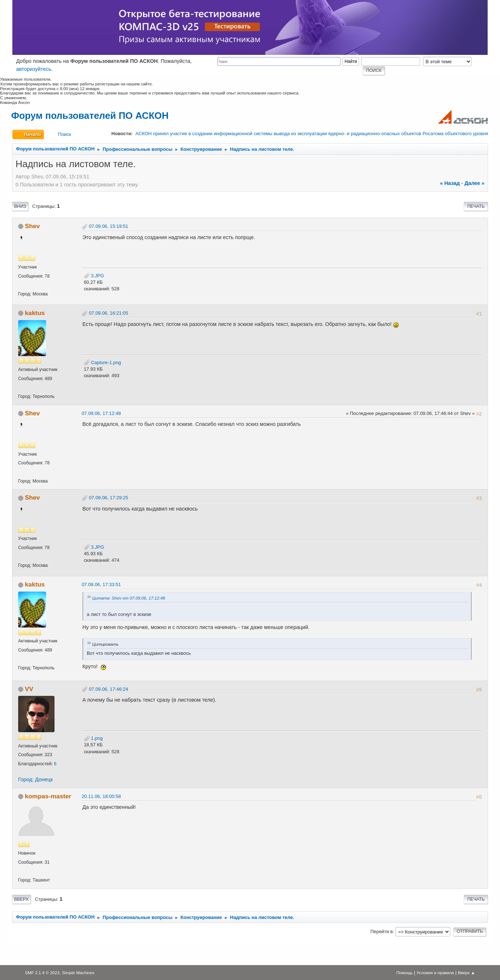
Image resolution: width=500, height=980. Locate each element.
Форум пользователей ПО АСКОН (90, 116)
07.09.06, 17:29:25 (109, 498)
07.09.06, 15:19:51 (109, 226)
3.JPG (94, 276)
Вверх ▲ (466, 973)
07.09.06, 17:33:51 (101, 584)
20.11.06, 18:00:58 (101, 796)
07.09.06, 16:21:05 (109, 313)
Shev (32, 226)
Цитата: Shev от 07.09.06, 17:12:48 (129, 598)
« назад (450, 183)
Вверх (21, 899)
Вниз (20, 206)
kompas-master (48, 796)
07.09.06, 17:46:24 (109, 689)
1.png (93, 738)
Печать (476, 206)
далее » (474, 183)
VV (29, 689)
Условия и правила (435, 973)
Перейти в (382, 931)
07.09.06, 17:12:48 (101, 413)
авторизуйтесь (34, 69)
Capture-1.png (102, 362)
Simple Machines (78, 973)
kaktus (35, 313)
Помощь (405, 973)
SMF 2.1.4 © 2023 (42, 973)
